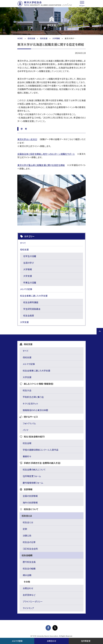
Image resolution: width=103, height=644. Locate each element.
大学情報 (56, 38)
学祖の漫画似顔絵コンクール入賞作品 (41, 450)
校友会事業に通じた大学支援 (34, 296)
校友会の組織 (29, 568)
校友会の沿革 (29, 542)
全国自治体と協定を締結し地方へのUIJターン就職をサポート (46, 154)
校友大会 (27, 390)
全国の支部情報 (30, 496)
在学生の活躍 (30, 256)
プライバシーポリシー (33, 601)
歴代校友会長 (29, 562)
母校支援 (31, 38)
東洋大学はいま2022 (27, 139)
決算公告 (27, 535)
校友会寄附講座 (31, 302)
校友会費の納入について (34, 470)
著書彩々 (27, 456)
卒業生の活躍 (30, 282)
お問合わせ (28, 588)
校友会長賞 (29, 315)
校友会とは (28, 522)
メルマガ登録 (17, 641)
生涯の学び (29, 263)
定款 (25, 529)
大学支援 (28, 276)
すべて (23, 243)
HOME (20, 38)
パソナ (26, 430)
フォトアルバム (29, 423)
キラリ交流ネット (30, 404)
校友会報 (27, 443)
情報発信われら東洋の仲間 (35, 410)
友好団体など (29, 595)
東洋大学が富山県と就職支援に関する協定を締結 (41, 165)
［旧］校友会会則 (30, 549)
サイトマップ (28, 608)
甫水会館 (27, 575)
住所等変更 (86, 641)
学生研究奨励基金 (32, 309)
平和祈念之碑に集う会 (33, 397)
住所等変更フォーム (32, 476)
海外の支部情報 (30, 502)
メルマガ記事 (26, 289)
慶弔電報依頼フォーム (33, 483)
